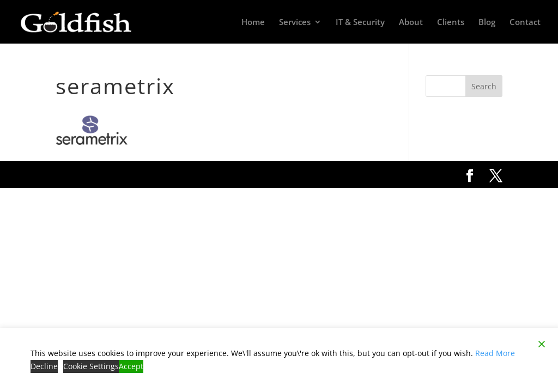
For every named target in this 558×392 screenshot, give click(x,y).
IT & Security (360, 23)
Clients (451, 23)
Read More (495, 353)
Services (295, 23)
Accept (131, 366)
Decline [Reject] (44, 366)
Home (253, 23)
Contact (525, 23)
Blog (487, 23)
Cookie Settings (91, 366)
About (411, 23)
